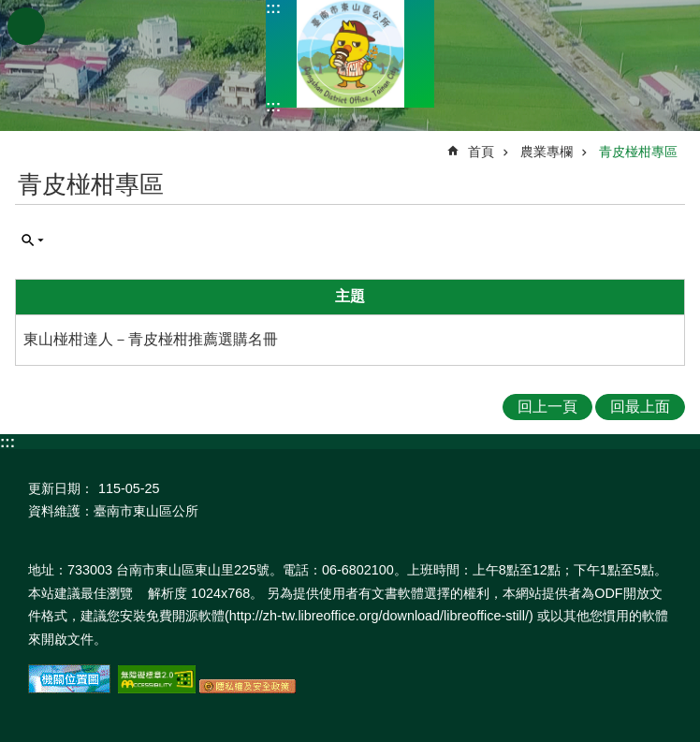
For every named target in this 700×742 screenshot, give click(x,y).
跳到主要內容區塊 (10, 10)
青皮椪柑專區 (638, 152)
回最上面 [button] (640, 407)
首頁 (481, 152)
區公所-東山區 (350, 54)
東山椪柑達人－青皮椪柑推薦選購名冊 (151, 339)
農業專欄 (547, 152)
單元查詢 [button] (33, 240)
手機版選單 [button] (26, 26)
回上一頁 (547, 407)
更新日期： (61, 488)
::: (273, 8)
